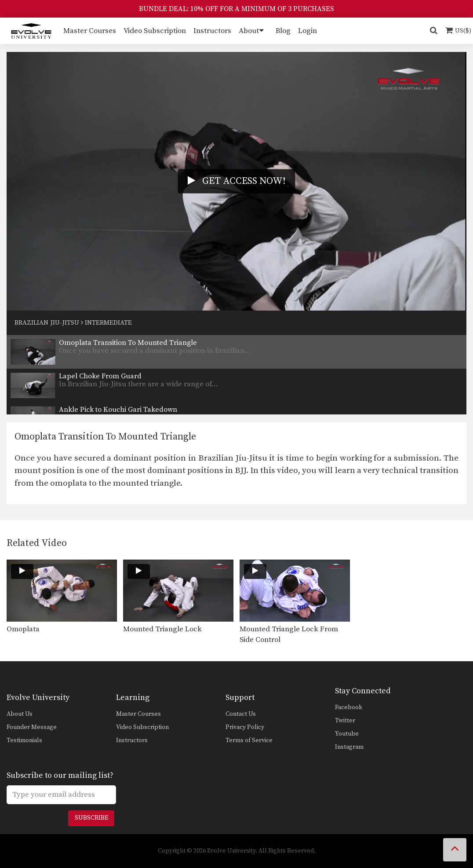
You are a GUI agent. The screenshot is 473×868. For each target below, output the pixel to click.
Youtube (347, 734)
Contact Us (241, 714)
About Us (20, 714)
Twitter (345, 721)
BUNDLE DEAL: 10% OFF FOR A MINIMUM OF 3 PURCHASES (236, 9)
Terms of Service (249, 740)
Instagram (349, 747)
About (249, 31)
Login (307, 31)
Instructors (212, 31)
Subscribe (91, 818)
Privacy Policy (245, 727)
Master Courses (90, 31)
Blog (283, 31)
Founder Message (32, 727)
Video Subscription (155, 31)
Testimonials (24, 740)
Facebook (349, 707)
